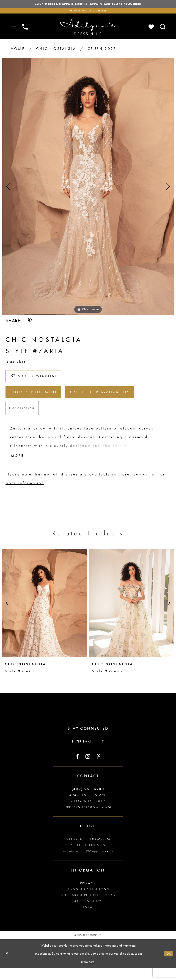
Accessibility (88, 913)
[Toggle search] (163, 29)
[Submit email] (105, 753)
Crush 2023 (102, 51)
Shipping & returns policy (88, 907)
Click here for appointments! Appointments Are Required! (88, 5)
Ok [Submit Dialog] (168, 965)
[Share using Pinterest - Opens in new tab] (30, 323)
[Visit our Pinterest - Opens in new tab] (99, 768)
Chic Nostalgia (56, 51)
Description (22, 417)
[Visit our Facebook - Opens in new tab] (77, 768)
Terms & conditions (88, 901)
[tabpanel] (88, 189)
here (92, 973)
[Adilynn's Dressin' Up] (88, 29)
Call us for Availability (117, 400)
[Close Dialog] (7, 965)
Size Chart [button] (19, 365)
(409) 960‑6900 (88, 801)
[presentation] (44, 614)
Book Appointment (39, 400)
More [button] (19, 466)
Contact (88, 919)
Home (18, 51)
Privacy (88, 895)
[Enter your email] (88, 753)
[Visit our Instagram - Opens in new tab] (88, 768)
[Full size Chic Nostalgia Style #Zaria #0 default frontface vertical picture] (88, 189)
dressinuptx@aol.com (88, 818)
